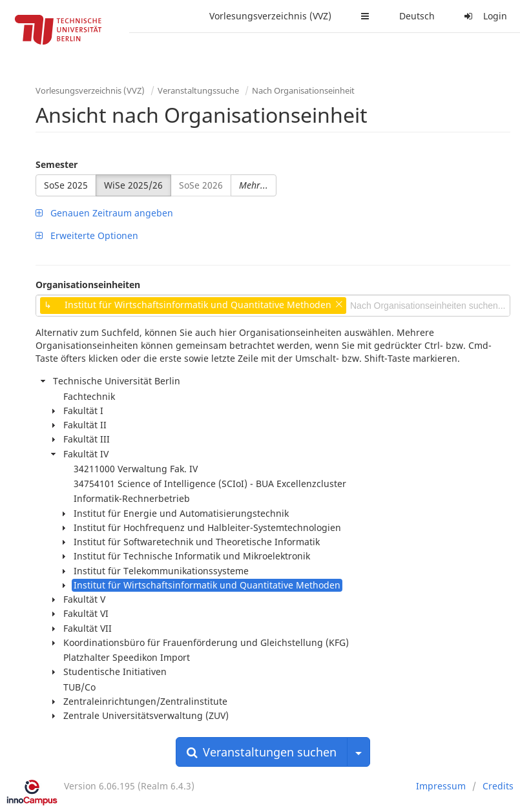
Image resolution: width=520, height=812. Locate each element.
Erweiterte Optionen (87, 235)
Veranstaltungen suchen (262, 752)
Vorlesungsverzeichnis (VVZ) (270, 16)
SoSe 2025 (66, 185)
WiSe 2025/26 (133, 185)
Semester (57, 164)
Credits (498, 786)
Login (484, 16)
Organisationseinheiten (88, 285)
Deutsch (417, 16)
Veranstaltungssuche (198, 90)
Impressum (441, 786)
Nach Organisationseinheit (303, 90)
